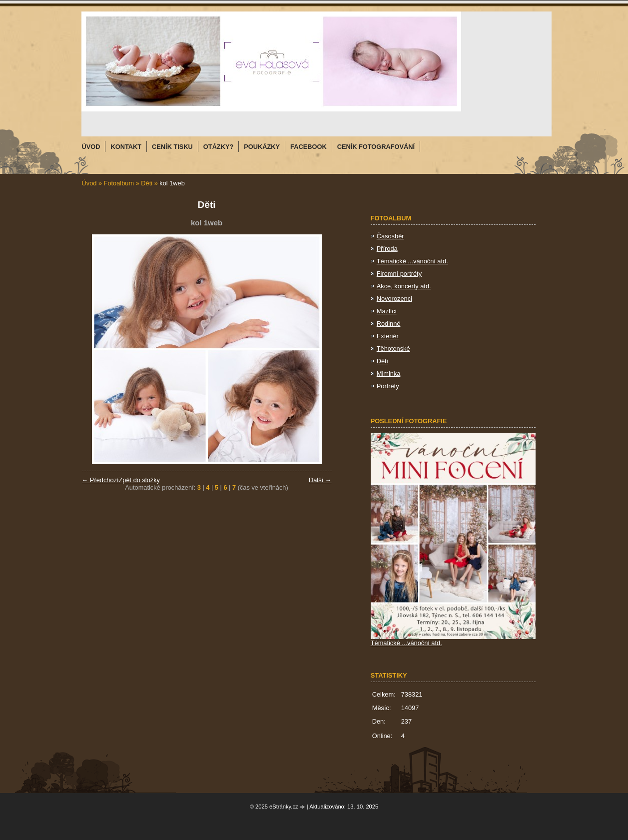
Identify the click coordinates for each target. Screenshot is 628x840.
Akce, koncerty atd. (404, 286)
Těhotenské (393, 349)
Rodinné (389, 324)
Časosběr (390, 236)
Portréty (388, 386)
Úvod (89, 183)
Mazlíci (387, 311)
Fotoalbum (119, 183)
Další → (320, 480)
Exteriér (388, 336)
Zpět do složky (139, 480)
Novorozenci (394, 299)
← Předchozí (100, 480)
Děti (147, 183)
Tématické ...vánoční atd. (412, 261)
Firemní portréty (399, 274)
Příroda (387, 249)
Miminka (389, 374)
